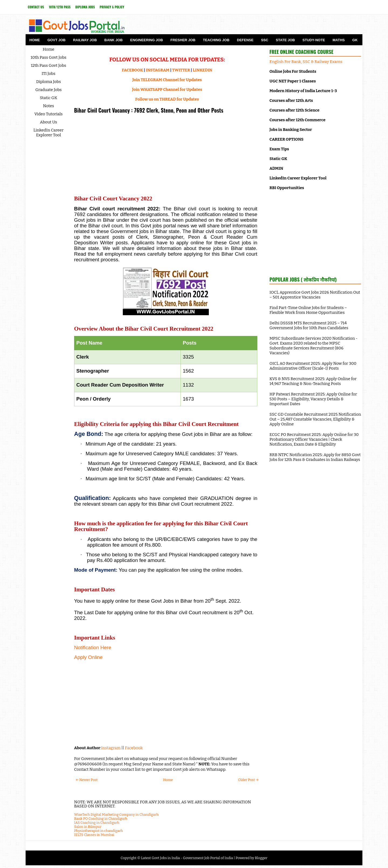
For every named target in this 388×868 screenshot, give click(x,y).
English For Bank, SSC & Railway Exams (306, 62)
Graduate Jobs (48, 90)
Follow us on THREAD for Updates (167, 99)
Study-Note (314, 40)
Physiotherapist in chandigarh (98, 831)
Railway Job (85, 40)
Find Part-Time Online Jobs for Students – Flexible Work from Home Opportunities (308, 310)
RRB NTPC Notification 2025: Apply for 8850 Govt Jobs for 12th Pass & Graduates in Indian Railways (315, 457)
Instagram (111, 748)
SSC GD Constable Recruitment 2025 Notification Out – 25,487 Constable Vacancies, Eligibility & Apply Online (315, 419)
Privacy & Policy (112, 7)
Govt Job (56, 40)
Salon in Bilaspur (88, 827)
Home (35, 40)
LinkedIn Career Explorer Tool (48, 133)
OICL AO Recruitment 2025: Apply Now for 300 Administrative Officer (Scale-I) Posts (313, 366)
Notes (49, 106)
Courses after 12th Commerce (297, 120)
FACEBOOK (132, 70)
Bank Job (113, 40)
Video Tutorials (49, 114)
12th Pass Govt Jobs (48, 65)
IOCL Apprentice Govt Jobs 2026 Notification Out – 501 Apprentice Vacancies (315, 295)
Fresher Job (183, 40)
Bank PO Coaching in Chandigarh (101, 819)
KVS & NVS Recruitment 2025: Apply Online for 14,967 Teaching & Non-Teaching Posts (313, 381)
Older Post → (248, 780)
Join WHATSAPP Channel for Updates (167, 89)
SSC (265, 40)
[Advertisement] (166, 155)
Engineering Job (146, 40)
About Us (48, 122)
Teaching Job (216, 40)
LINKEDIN (202, 70)
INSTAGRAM (158, 70)
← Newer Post (87, 780)
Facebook (134, 748)
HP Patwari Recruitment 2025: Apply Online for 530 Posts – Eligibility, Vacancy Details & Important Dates (313, 399)
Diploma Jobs (85, 7)
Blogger (261, 858)
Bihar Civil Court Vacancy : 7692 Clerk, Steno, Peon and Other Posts (149, 110)
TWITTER (181, 70)
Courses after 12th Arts (291, 100)
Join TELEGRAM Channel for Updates (167, 80)
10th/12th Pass (60, 7)
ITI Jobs (49, 74)
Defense (245, 40)
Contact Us (36, 7)
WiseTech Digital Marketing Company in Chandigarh (116, 815)
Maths (339, 40)
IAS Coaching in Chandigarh (97, 823)
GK (355, 40)
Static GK (49, 98)
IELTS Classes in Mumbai (94, 835)
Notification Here (93, 647)
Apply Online (88, 657)
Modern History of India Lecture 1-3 (303, 91)
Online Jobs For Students (293, 71)
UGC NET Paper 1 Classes (293, 81)
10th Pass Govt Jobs (49, 57)
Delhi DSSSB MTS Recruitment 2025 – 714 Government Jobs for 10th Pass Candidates (309, 325)
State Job (285, 40)
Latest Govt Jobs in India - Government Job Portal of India (187, 858)
